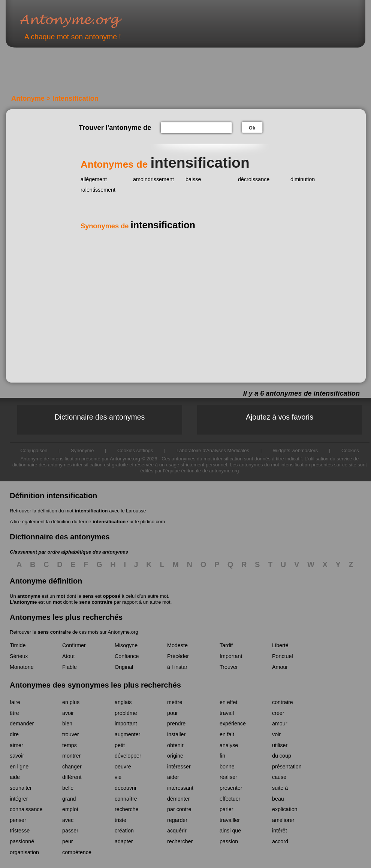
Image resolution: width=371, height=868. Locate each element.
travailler (230, 820)
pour (173, 713)
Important (231, 656)
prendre (176, 724)
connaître (126, 799)
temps (70, 745)
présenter (231, 788)
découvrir (126, 788)
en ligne (19, 767)
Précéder (178, 656)
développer (128, 756)
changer (72, 767)
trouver (71, 734)
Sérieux (19, 656)
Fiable (70, 667)
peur (68, 841)
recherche (127, 809)
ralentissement (98, 190)
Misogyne (126, 645)
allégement (94, 179)
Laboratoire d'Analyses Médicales (213, 450)
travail (227, 713)
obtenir (175, 745)
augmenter (127, 734)
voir (276, 734)
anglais (123, 702)
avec (68, 820)
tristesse (20, 831)
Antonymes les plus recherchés (66, 617)
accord (280, 841)
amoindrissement (153, 179)
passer (70, 831)
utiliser (280, 745)
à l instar (177, 667)
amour (280, 724)
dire (14, 734)
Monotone (22, 667)
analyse (229, 745)
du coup (282, 756)
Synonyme (82, 450)
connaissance (26, 809)
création (124, 831)
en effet (228, 702)
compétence (77, 852)
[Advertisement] (136, 74)
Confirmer (74, 645)
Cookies (350, 450)
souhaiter (21, 788)
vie (118, 777)
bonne (227, 767)
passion (229, 841)
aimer (16, 745)
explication (285, 809)
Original (124, 667)
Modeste (177, 645)
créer (278, 713)
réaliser (228, 777)
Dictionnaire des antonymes (100, 417)
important (126, 724)
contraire (283, 702)
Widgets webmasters (295, 450)
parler (227, 809)
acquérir (177, 831)
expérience (233, 724)
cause (279, 777)
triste (120, 820)
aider (173, 777)
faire (15, 702)
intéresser (179, 767)
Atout (68, 656)
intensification (91, 511)
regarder (177, 820)
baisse (193, 179)
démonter (178, 799)
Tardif (226, 645)
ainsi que (230, 831)
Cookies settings (135, 450)
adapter (124, 841)
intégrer (19, 799)
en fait (227, 734)
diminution (303, 179)
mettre (175, 702)
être (14, 713)
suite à (280, 788)
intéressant (180, 788)
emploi (70, 809)
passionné (22, 841)
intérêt (280, 831)
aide (15, 777)
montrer (71, 756)
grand (69, 799)
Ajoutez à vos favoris (280, 417)
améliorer (283, 820)
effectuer (230, 799)
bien (67, 724)
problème (126, 713)
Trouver (229, 667)
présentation (287, 767)
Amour (280, 667)
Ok (252, 128)
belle (68, 788)
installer (176, 734)
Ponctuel (283, 656)
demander (22, 724)
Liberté (280, 645)
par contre (179, 809)
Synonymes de (138, 226)
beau (278, 799)
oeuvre (123, 767)
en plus (71, 702)
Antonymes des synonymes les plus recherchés (95, 685)
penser (18, 820)
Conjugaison (34, 450)
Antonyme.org (82, 21)
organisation (24, 852)
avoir (68, 713)
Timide (18, 645)
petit (120, 745)
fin (222, 756)
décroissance (254, 179)
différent (72, 777)
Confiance (127, 656)
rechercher (180, 841)
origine (175, 756)
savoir (17, 756)
